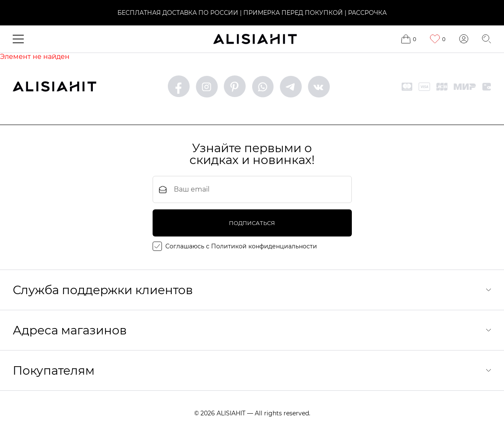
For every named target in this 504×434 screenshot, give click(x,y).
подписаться (252, 223)
